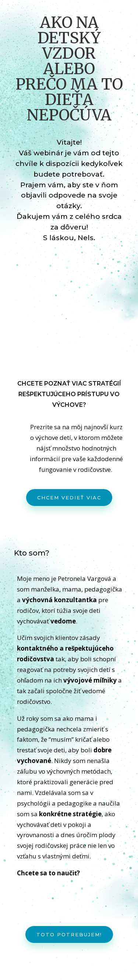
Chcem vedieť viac (69, 498)
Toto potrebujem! (69, 934)
